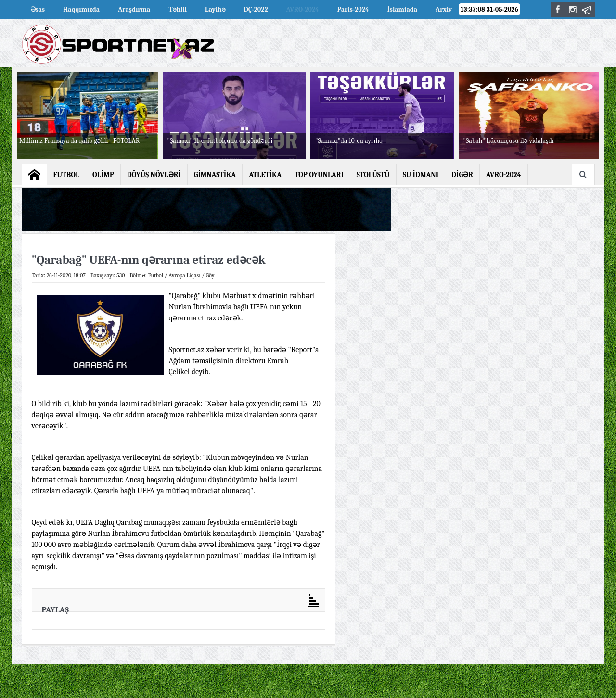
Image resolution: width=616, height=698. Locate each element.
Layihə (215, 9)
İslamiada (402, 9)
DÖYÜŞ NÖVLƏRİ (154, 175)
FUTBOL (67, 175)
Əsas (38, 9)
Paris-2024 (353, 9)
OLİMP (103, 175)
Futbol (156, 275)
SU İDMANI (421, 175)
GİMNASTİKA (215, 175)
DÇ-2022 (256, 9)
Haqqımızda (81, 9)
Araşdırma (134, 9)
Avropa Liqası (184, 275)
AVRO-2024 (303, 9)
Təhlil (178, 9)
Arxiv (444, 9)
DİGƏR (462, 175)
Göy (210, 275)
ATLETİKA (265, 175)
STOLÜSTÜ (373, 175)
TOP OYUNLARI (319, 175)
